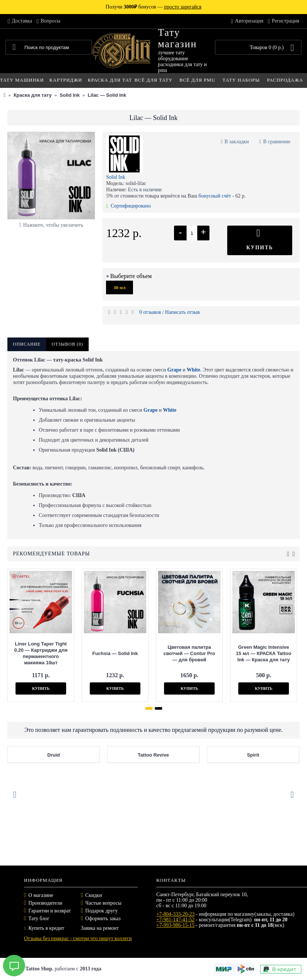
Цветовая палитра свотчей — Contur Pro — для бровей (165, 653)
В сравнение (277, 142)
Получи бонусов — (153, 7)
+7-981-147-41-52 (175, 920)
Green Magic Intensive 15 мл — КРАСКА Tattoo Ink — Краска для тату (239, 653)
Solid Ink (116, 177)
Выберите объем (131, 276)
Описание (27, 344)
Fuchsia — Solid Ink (91, 653)
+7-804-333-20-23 (175, 914)
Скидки (94, 895)
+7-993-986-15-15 (175, 925)
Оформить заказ (103, 919)
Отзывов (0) (67, 344)
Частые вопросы (103, 903)
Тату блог (39, 919)
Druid (76, 755)
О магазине (41, 895)
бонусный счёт (215, 196)
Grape (174, 370)
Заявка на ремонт (100, 928)
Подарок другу (102, 911)
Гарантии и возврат (50, 911)
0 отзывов (150, 312)
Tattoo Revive (176, 755)
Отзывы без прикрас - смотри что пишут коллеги (78, 938)
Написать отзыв (183, 312)
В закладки (237, 142)
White (193, 370)
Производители (45, 903)
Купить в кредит (44, 928)
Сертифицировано (128, 206)
